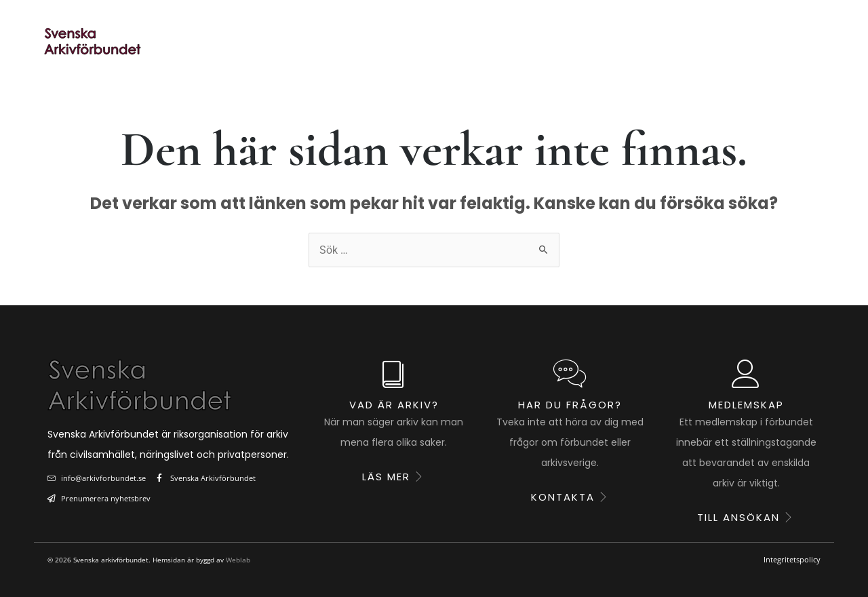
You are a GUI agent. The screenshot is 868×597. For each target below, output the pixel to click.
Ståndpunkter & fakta (360, 41)
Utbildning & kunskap (533, 41)
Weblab (238, 560)
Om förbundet (681, 41)
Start (236, 41)
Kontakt (789, 41)
